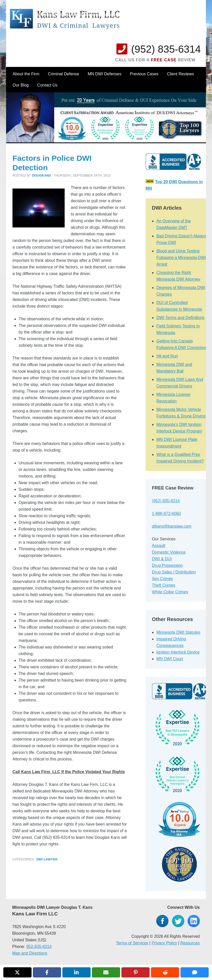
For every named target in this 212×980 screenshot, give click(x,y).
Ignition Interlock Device (178, 652)
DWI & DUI (162, 559)
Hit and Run (167, 356)
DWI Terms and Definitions (180, 318)
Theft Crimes (164, 585)
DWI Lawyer (47, 859)
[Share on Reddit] (165, 972)
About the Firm (26, 74)
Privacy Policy (164, 943)
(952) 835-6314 (166, 49)
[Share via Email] (106, 972)
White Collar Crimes (170, 592)
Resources (190, 943)
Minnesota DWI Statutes (178, 632)
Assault (159, 546)
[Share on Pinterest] (136, 972)
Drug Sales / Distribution (174, 572)
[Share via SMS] (195, 972)
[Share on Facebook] (47, 972)
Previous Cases (144, 74)
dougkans (42, 175)
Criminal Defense (63, 74)
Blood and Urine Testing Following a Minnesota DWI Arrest (181, 258)
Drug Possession (167, 565)
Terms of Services (132, 943)
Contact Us (47, 85)
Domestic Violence (169, 552)
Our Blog (21, 85)
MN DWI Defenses (104, 74)
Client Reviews (180, 74)
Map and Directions (30, 953)
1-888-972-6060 (166, 514)
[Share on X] (17, 972)
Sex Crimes (162, 579)
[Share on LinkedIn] (76, 972)
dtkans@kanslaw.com (172, 526)
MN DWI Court (169, 659)
